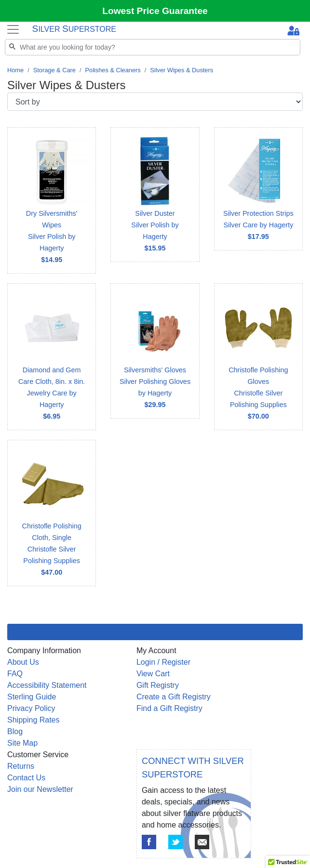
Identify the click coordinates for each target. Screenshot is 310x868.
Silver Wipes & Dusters (182, 70)
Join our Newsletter (40, 789)
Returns (21, 766)
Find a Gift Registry (169, 708)
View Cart (153, 674)
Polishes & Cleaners (113, 70)
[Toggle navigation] (13, 29)
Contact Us (26, 778)
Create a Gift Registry (174, 697)
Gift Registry (158, 685)
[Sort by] (155, 102)
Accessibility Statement (47, 685)
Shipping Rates (34, 720)
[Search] (153, 47)
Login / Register (163, 662)
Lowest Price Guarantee (155, 11)
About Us (23, 662)
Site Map (22, 743)
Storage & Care (54, 70)
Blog (15, 731)
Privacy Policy (31, 708)
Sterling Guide (32, 697)
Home (15, 70)
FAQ (15, 674)
